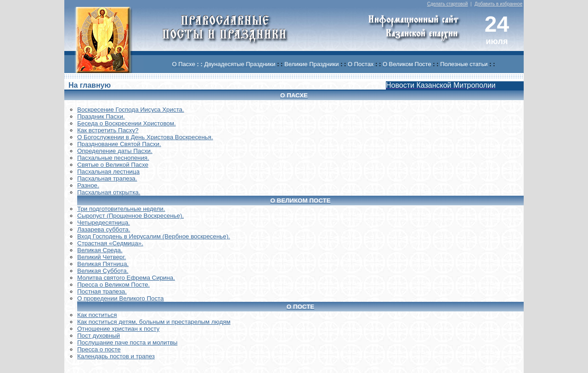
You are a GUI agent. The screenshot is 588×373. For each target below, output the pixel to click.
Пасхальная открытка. (109, 192)
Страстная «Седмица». (110, 243)
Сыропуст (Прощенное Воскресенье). (130, 216)
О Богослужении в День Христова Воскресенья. (145, 137)
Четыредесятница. (104, 223)
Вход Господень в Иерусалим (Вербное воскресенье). (154, 236)
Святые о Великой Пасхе (113, 165)
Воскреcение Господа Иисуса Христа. (131, 110)
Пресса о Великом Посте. (113, 285)
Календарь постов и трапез (116, 356)
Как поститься (97, 315)
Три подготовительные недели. (121, 209)
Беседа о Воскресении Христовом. (127, 123)
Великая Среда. (100, 250)
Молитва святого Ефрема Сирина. (126, 278)
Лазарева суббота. (104, 229)
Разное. (88, 185)
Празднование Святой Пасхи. (119, 144)
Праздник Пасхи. (101, 116)
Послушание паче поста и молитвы (127, 342)
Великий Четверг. (102, 257)
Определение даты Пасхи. (115, 151)
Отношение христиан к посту (118, 329)
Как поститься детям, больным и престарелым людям (154, 322)
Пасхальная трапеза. (107, 178)
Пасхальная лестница (108, 172)
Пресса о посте (99, 349)
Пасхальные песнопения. (113, 158)
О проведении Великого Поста (121, 298)
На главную (90, 85)
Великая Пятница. (103, 264)
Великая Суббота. (103, 271)
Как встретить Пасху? (108, 130)
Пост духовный (99, 336)
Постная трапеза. (102, 291)
